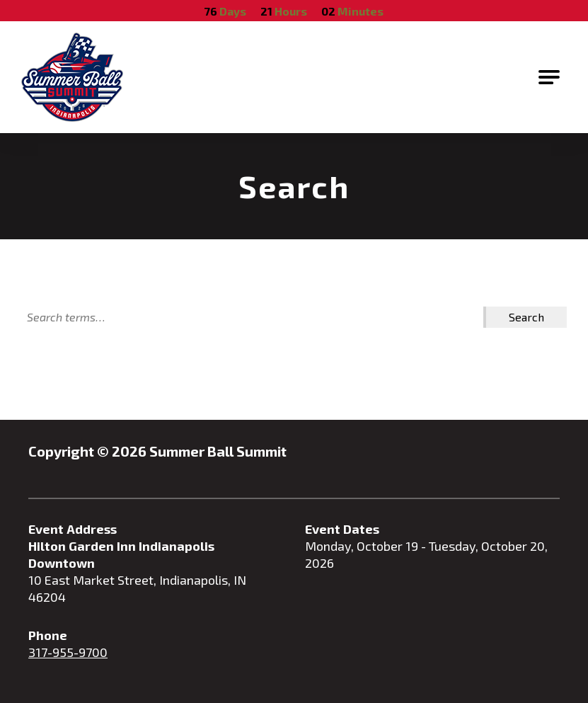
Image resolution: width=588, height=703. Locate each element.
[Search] (252, 317)
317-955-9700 (68, 652)
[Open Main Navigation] (549, 77)
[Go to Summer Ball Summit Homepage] (72, 77)
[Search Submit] (526, 317)
